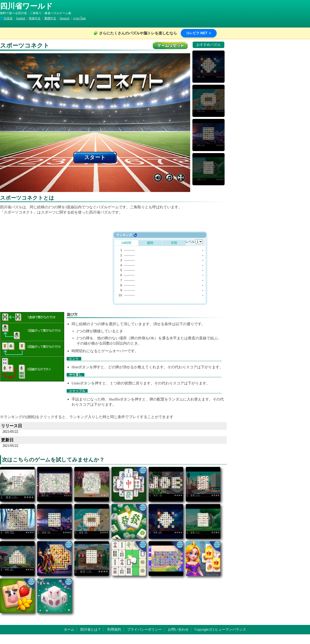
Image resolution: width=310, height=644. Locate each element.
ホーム (69, 630)
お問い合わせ (178, 630)
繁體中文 (50, 18)
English (21, 18)
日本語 (8, 18)
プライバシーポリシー (144, 630)
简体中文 (35, 18)
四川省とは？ (91, 630)
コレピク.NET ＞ (199, 33)
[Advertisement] (61, 266)
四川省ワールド (26, 6)
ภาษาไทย (79, 18)
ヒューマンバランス (231, 630)
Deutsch (65, 18)
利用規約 (114, 630)
